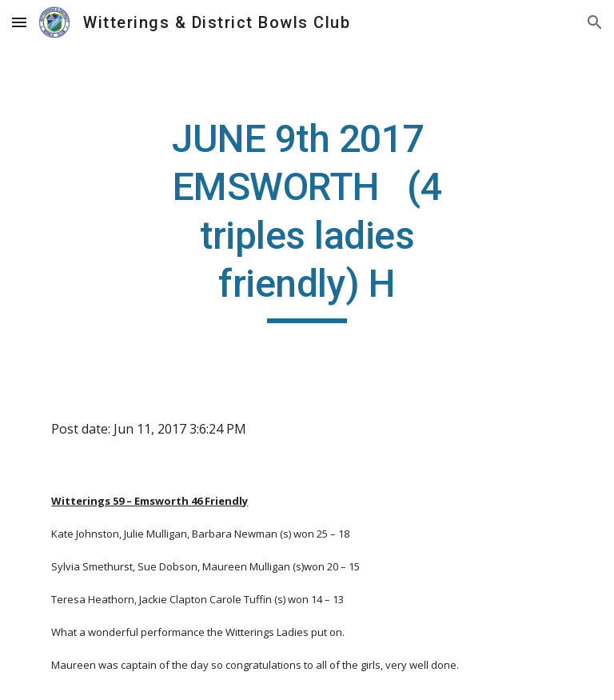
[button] (19, 22)
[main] (307, 219)
